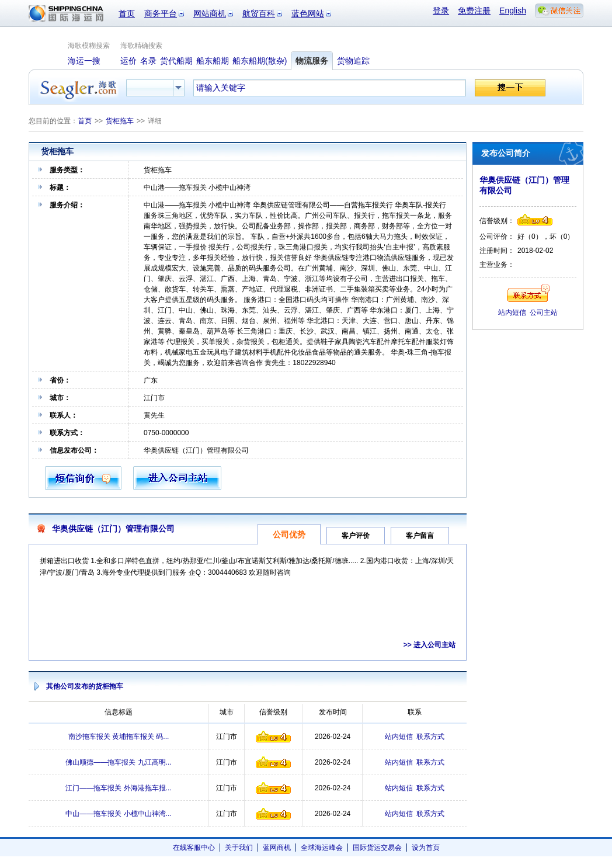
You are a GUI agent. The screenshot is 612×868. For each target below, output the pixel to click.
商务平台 (161, 13)
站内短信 (399, 737)
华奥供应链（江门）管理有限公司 (113, 529)
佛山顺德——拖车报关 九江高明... (118, 762)
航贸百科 (259, 13)
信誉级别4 (273, 737)
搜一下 (510, 88)
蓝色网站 (308, 13)
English (513, 11)
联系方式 (430, 737)
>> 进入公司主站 (430, 645)
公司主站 (544, 313)
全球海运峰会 (322, 848)
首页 (127, 13)
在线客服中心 (194, 848)
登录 (441, 11)
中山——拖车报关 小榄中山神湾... (118, 814)
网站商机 (210, 13)
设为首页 (426, 848)
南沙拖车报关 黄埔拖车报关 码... (119, 737)
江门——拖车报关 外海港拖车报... (118, 788)
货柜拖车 (120, 121)
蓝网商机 (277, 848)
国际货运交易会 (377, 848)
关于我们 (239, 848)
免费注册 (474, 11)
